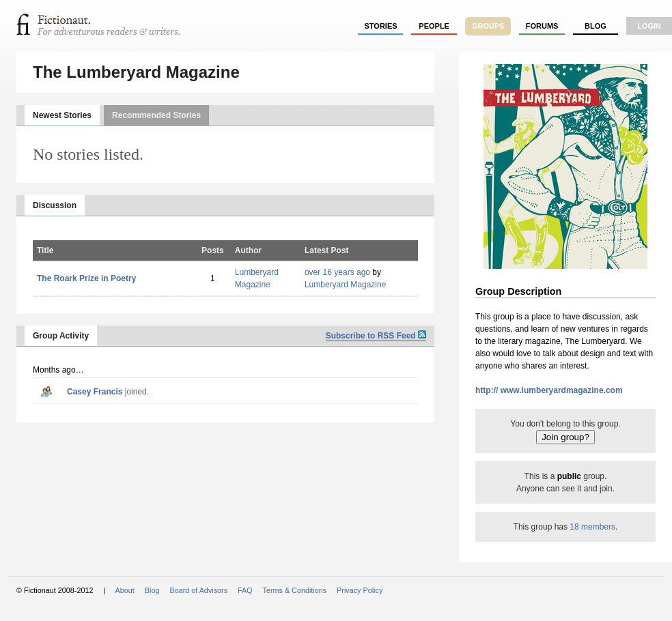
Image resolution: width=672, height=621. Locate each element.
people (434, 26)
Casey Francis (95, 392)
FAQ (245, 590)
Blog (596, 26)
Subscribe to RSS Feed (376, 336)
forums (542, 26)
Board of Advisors (198, 590)
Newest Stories (62, 115)
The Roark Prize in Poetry (86, 278)
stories (381, 26)
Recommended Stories (156, 115)
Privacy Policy (360, 590)
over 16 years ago (337, 272)
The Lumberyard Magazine (136, 72)
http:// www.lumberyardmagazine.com (549, 390)
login (649, 26)
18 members (592, 527)
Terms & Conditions (295, 590)
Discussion (55, 205)
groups (488, 26)
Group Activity (61, 336)
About (125, 590)
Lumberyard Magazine (345, 285)
